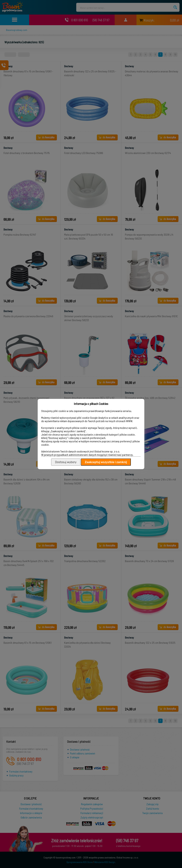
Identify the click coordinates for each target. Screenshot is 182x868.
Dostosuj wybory (66, 462)
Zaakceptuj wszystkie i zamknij (106, 462)
